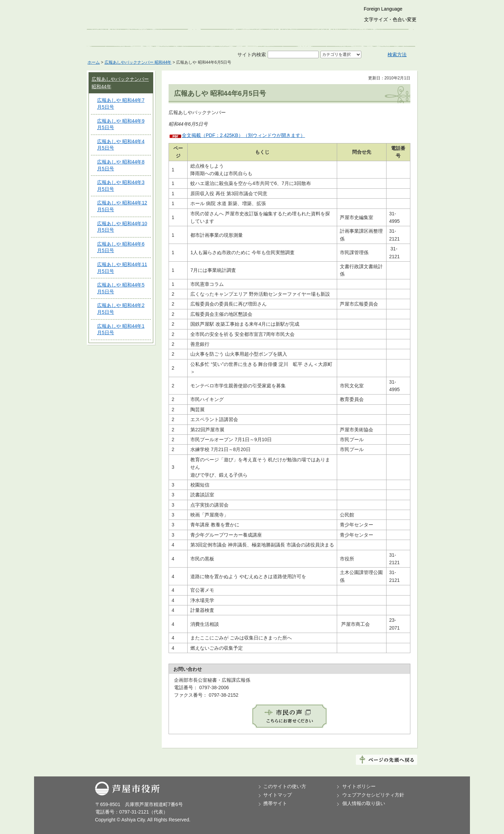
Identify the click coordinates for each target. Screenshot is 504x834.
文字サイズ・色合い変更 (390, 19)
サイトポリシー (359, 786)
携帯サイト (275, 803)
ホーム (94, 62)
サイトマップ (278, 795)
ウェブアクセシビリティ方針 (373, 795)
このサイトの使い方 (285, 786)
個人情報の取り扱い (364, 803)
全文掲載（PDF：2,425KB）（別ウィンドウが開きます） (243, 135)
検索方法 (397, 55)
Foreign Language (383, 9)
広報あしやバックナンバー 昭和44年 (138, 62)
